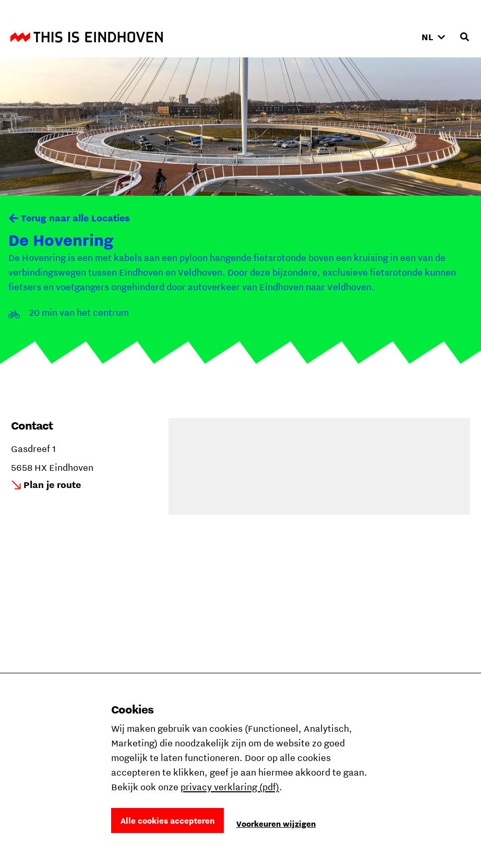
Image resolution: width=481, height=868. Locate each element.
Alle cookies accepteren (167, 821)
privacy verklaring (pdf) (230, 787)
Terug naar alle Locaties (75, 218)
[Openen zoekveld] (464, 37)
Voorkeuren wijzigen (276, 824)
